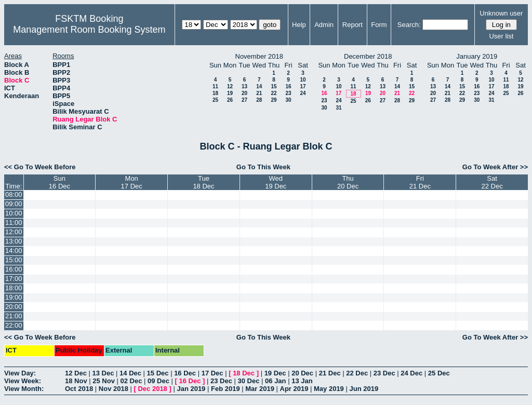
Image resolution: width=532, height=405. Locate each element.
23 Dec (384, 373)
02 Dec (131, 381)
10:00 (14, 213)
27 (244, 100)
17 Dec (212, 373)
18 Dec (244, 373)
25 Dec (439, 373)
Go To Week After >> (495, 167)
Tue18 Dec (203, 182)
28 (259, 100)
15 (274, 86)
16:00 (14, 269)
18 (215, 93)
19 (230, 93)
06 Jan (275, 381)
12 (230, 86)
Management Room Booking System (89, 30)
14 (259, 86)
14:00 (14, 251)
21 (259, 93)
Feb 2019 (225, 389)
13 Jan (302, 381)
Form (379, 25)
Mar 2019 (260, 389)
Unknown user (501, 13)
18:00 (14, 288)
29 (274, 100)
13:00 (14, 241)
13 (244, 86)
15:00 (14, 260)
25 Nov (104, 381)
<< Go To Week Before (40, 167)
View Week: (23, 381)
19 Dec (275, 373)
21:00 (14, 316)
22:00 (14, 325)
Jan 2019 (191, 389)
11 (215, 86)
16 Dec (185, 373)
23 (288, 93)
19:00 (14, 297)
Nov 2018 (114, 389)
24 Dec (411, 373)
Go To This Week (263, 167)
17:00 (14, 279)
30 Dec (249, 381)
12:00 (14, 232)
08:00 (14, 194)
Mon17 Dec (132, 182)
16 (288, 86)
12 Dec (76, 373)
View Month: (24, 389)
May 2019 (329, 389)
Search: (409, 25)
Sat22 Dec (492, 182)
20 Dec (302, 373)
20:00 (14, 307)
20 (244, 93)
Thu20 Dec (348, 182)
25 (215, 100)
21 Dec (330, 373)
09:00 (14, 204)
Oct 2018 (79, 389)
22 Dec (357, 373)
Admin (324, 25)
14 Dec (130, 373)
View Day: (20, 373)
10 (303, 80)
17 (303, 86)
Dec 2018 (152, 389)
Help (299, 25)
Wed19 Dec (276, 182)
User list (501, 36)
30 (288, 100)
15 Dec (158, 373)
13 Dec (103, 373)
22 (274, 93)
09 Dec (158, 381)
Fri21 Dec (420, 182)
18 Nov (76, 381)
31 (338, 108)
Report (353, 25)
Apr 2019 (294, 389)
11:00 (14, 222)
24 (303, 93)
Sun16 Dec (59, 182)
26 (230, 100)
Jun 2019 (364, 389)
